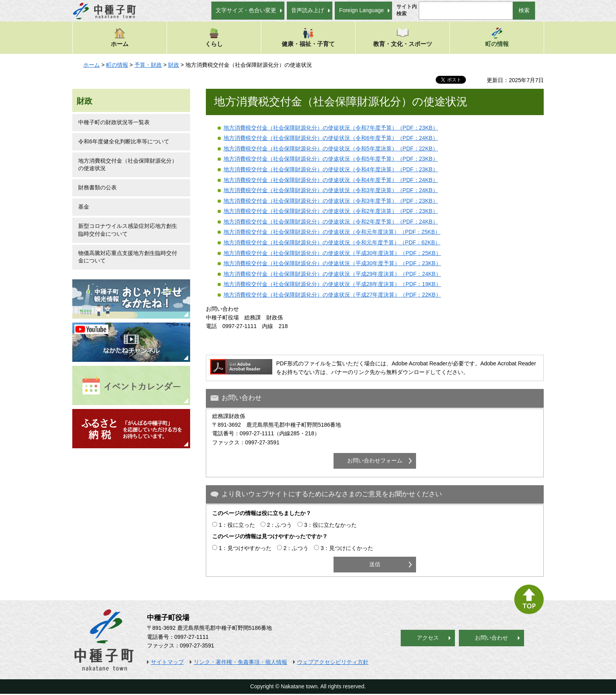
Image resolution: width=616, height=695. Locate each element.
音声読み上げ (308, 10)
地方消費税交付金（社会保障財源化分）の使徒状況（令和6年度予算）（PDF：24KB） (331, 138)
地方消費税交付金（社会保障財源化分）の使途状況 (128, 165)
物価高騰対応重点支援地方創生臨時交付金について (128, 257)
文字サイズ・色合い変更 (246, 10)
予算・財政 (148, 65)
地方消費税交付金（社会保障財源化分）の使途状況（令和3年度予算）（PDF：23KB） (331, 201)
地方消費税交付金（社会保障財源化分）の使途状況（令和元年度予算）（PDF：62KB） (332, 242)
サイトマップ (167, 662)
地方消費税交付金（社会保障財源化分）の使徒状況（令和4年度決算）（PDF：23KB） (331, 169)
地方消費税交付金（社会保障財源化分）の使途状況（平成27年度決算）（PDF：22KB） (332, 295)
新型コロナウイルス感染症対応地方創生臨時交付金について (128, 230)
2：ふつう (280, 525)
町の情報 (497, 37)
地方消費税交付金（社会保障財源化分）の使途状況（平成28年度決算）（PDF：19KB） (332, 284)
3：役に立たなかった (330, 525)
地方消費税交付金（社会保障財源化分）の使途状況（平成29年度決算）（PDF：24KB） (332, 274)
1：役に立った (237, 525)
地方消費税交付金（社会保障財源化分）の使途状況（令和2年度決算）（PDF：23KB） (331, 211)
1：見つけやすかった (245, 548)
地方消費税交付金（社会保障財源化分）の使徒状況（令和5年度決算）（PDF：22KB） (331, 149)
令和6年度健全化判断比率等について (124, 141)
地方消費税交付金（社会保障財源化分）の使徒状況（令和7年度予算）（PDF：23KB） (331, 128)
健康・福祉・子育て (308, 37)
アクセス (428, 638)
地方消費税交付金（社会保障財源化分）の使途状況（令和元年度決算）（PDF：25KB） (332, 232)
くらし (214, 37)
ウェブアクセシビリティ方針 (333, 662)
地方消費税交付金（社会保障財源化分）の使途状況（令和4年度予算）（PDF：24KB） (331, 180)
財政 (174, 65)
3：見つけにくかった (347, 548)
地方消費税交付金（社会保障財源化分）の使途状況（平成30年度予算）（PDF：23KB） (332, 263)
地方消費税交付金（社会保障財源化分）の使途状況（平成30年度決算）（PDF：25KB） (332, 253)
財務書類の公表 (97, 187)
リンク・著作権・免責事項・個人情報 (240, 662)
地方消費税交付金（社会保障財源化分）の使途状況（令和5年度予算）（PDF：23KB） (331, 159)
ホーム (120, 37)
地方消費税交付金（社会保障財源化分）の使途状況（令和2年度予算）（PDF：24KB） (331, 222)
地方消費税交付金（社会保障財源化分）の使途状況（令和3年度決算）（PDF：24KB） (331, 190)
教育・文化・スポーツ (403, 37)
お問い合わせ (491, 638)
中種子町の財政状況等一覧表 (114, 122)
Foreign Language (361, 10)
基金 (84, 207)
